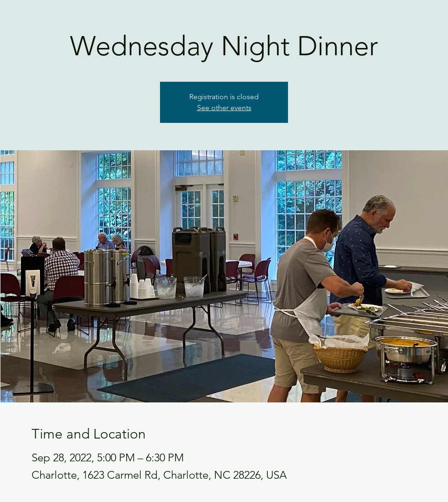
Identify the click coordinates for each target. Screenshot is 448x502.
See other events (224, 108)
